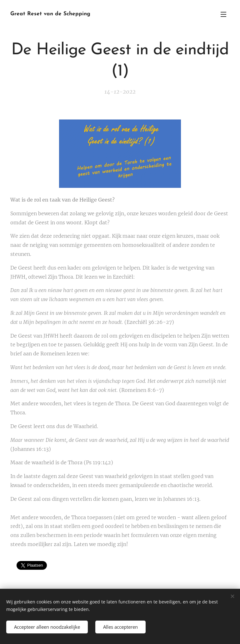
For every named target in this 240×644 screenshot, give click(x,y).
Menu (223, 14)
